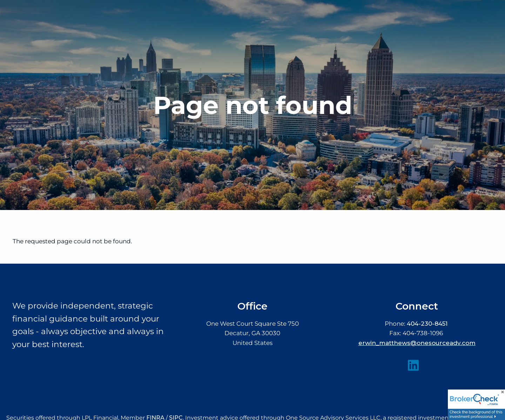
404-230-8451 (427, 324)
